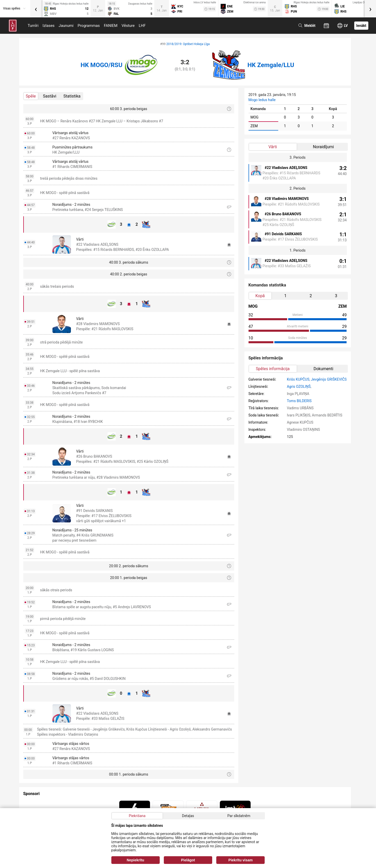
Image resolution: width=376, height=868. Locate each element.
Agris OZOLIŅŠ (299, 387)
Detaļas (188, 816)
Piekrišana (137, 816)
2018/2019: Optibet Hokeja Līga (188, 44)
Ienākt (361, 26)
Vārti (273, 147)
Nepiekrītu (135, 860)
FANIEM (111, 26)
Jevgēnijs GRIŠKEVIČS (329, 379)
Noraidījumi (324, 147)
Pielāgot (188, 860)
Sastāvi (50, 96)
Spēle (31, 96)
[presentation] (36, 9)
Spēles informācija (273, 369)
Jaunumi (66, 26)
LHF (142, 26)
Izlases (49, 26)
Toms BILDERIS (299, 401)
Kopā (260, 296)
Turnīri (33, 26)
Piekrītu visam (240, 860)
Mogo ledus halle (262, 100)
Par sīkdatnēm (239, 816)
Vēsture (128, 26)
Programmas (89, 26)
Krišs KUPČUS (298, 379)
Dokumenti (323, 369)
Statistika (72, 96)
